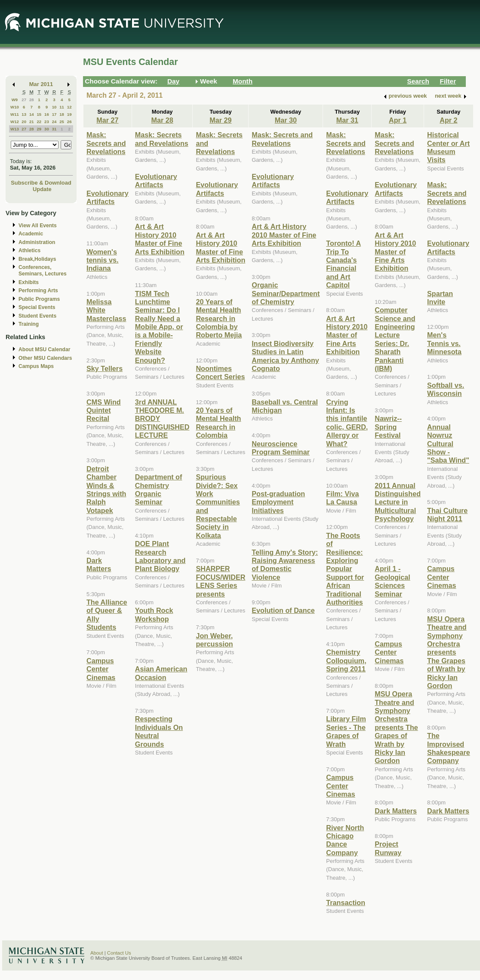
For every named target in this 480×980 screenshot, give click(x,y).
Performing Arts (38, 291)
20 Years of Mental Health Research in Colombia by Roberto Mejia (219, 318)
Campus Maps (36, 366)
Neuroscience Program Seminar (281, 448)
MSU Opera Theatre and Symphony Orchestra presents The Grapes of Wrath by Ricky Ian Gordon (396, 727)
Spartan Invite (440, 298)
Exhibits (29, 282)
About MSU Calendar (44, 349)
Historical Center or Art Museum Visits (448, 147)
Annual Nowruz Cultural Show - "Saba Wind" (448, 444)
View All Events (38, 226)
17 (54, 114)
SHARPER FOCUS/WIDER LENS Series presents (220, 581)
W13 (15, 129)
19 (69, 114)
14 (32, 114)
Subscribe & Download (41, 183)
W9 (15, 100)
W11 (15, 114)
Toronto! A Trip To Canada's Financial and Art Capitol (343, 264)
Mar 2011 (41, 84)
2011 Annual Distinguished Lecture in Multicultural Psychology (398, 502)
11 (62, 107)
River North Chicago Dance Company (345, 840)
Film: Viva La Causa (342, 498)
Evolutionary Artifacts (108, 197)
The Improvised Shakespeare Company (449, 748)
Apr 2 (448, 120)
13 (24, 114)
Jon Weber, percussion (214, 640)
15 (39, 114)
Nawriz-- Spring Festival (388, 427)
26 (69, 122)
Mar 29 (220, 120)
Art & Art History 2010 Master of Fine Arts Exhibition (160, 239)
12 (69, 107)
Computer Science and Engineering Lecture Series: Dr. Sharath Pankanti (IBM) (395, 339)
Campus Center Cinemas (101, 669)
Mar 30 (286, 120)
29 (39, 129)
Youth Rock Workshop (154, 614)
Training (29, 324)
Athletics (29, 250)
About (97, 953)
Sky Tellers (105, 368)
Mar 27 (107, 120)
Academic (31, 234)
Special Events (37, 307)
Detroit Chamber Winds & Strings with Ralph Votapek (106, 490)
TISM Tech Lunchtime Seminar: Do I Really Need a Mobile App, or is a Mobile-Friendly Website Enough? (159, 327)
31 (54, 129)
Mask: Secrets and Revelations (106, 143)
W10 (15, 107)
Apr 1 (398, 120)
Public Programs (39, 299)
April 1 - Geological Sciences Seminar (392, 581)
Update (42, 189)
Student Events (37, 316)
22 (39, 122)
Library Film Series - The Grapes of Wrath (346, 731)
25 (62, 122)
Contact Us (119, 953)
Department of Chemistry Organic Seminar (159, 489)
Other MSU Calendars (45, 358)
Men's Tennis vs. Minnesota (444, 343)
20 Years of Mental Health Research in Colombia (218, 423)
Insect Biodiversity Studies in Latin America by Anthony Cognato (285, 356)
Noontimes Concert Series (220, 373)
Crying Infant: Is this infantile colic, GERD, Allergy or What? (347, 423)
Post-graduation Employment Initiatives (278, 502)
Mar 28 (162, 120)
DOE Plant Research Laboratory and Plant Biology (160, 556)
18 (62, 114)
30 (47, 129)
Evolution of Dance (283, 610)
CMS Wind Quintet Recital (104, 410)
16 (47, 114)
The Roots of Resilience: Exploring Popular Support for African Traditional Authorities (345, 569)
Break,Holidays (37, 259)
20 (24, 122)
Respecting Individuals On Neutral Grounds (159, 731)
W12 (15, 122)
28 (32, 100)
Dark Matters (99, 564)
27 (24, 100)
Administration (37, 242)
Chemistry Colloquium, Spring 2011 (346, 660)
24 (54, 122)
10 (54, 107)
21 (32, 122)
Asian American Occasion (161, 673)
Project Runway (388, 848)
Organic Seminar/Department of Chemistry (286, 293)
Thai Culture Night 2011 (447, 515)
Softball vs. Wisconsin (446, 389)
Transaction (346, 903)
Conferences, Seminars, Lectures (43, 271)
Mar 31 (347, 120)
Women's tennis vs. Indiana (103, 260)
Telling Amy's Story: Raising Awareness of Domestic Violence (285, 565)
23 (47, 122)
